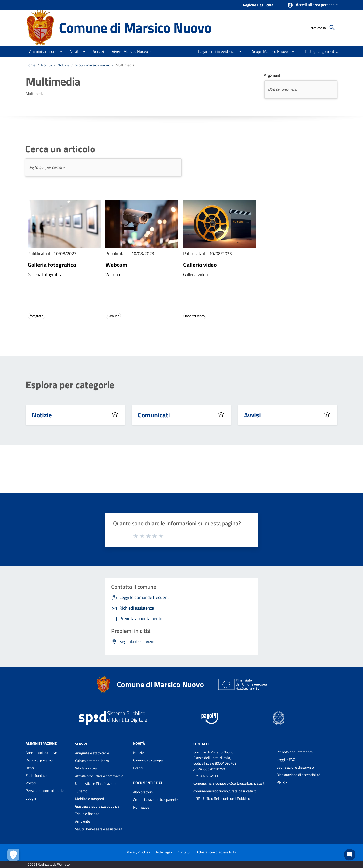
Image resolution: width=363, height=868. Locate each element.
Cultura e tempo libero (92, 761)
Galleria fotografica (52, 265)
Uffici (30, 768)
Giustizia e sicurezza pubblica (97, 806)
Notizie (63, 65)
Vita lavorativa (86, 768)
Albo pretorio (143, 792)
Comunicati (154, 415)
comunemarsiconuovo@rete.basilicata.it (224, 791)
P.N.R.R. (282, 782)
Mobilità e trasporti (89, 799)
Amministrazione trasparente (156, 799)
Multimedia (125, 65)
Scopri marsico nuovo (92, 65)
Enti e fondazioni (38, 775)
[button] (312, 5)
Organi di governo (39, 760)
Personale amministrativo (46, 790)
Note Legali (164, 852)
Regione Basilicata (258, 5)
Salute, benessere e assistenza (99, 829)
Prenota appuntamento (295, 752)
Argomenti (273, 75)
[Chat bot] (350, 855)
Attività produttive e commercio (99, 776)
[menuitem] (215, 51)
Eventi (138, 768)
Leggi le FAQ (286, 759)
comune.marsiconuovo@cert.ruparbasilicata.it (229, 783)
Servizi (81, 744)
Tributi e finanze (87, 814)
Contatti (201, 744)
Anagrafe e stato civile (92, 753)
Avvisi (252, 415)
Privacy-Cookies (139, 852)
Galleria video (200, 265)
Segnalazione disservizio (295, 767)
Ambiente (83, 821)
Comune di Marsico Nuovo (135, 28)
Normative (141, 807)
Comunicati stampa (148, 760)
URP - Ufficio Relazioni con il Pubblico (222, 798)
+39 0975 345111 (207, 776)
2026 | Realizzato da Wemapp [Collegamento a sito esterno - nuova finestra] (49, 864)
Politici (31, 783)
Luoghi (31, 798)
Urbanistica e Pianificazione (96, 783)
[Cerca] (332, 28)
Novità (46, 65)
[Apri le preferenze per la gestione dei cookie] (13, 855)
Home (31, 65)
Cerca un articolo (60, 149)
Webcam (116, 265)
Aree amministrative (41, 753)
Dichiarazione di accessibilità (298, 775)
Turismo (81, 791)
